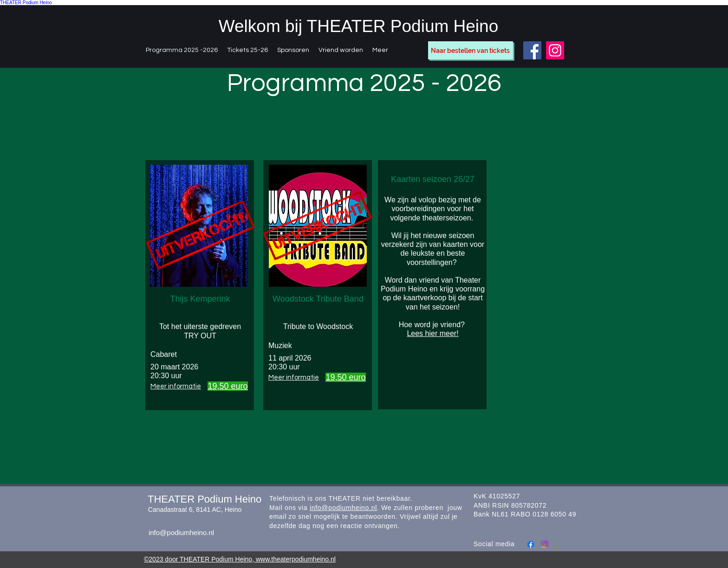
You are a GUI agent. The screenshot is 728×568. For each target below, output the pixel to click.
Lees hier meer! (432, 333)
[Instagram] (555, 50)
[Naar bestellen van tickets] (471, 50)
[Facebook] (532, 50)
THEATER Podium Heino (26, 3)
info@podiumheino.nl (181, 532)
